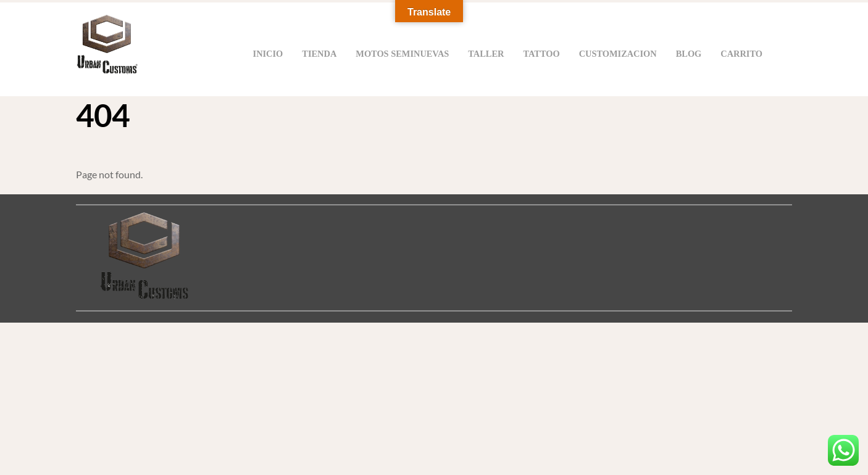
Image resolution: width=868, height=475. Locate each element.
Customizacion (618, 54)
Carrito (741, 54)
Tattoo (541, 54)
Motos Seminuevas (402, 54)
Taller (486, 54)
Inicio (268, 54)
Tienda (319, 54)
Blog (689, 54)
